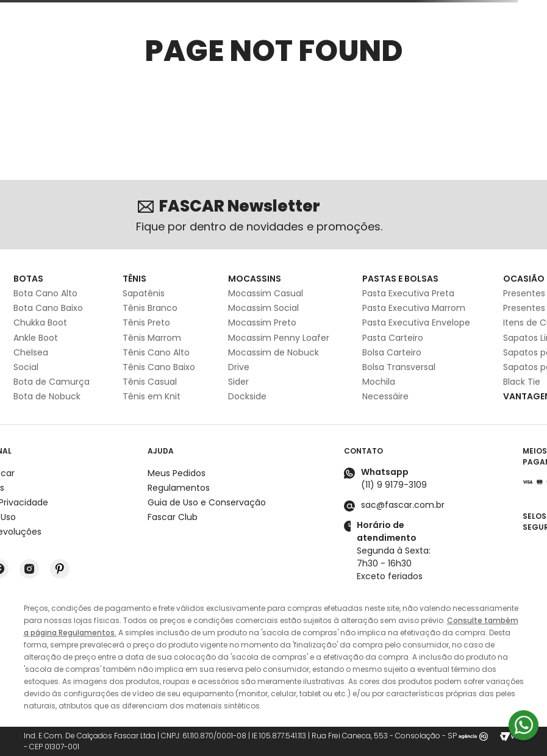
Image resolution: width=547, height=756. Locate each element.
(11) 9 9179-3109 (394, 485)
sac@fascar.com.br (403, 505)
